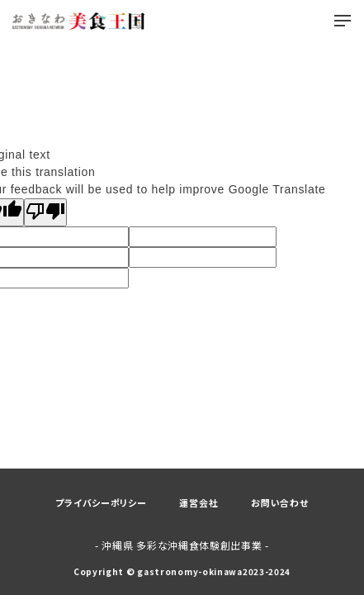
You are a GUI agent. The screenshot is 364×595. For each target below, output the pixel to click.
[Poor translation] (45, 212)
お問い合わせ (279, 502)
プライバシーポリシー (101, 502)
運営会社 (199, 502)
